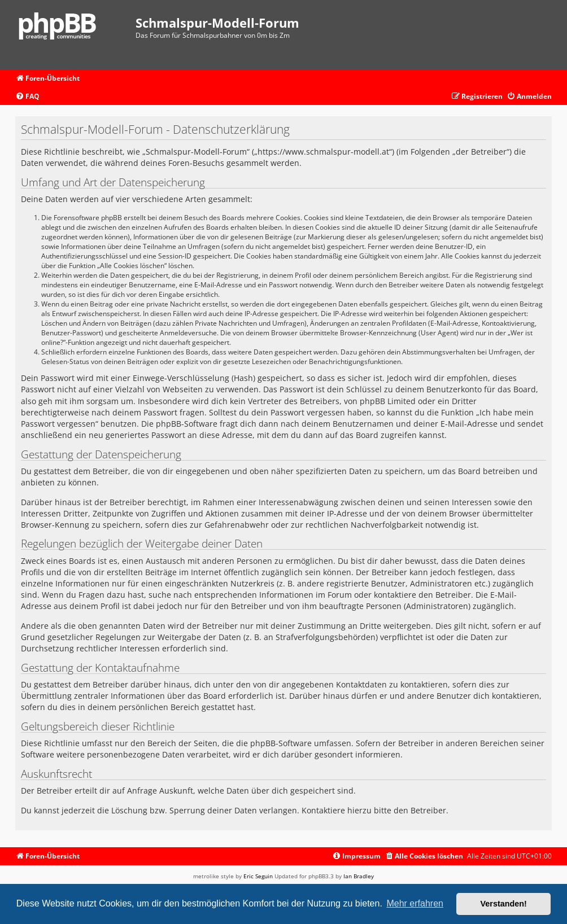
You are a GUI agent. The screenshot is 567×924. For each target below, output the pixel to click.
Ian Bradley (359, 876)
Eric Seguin (258, 876)
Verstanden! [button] (504, 904)
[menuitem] (27, 97)
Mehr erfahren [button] (415, 903)
